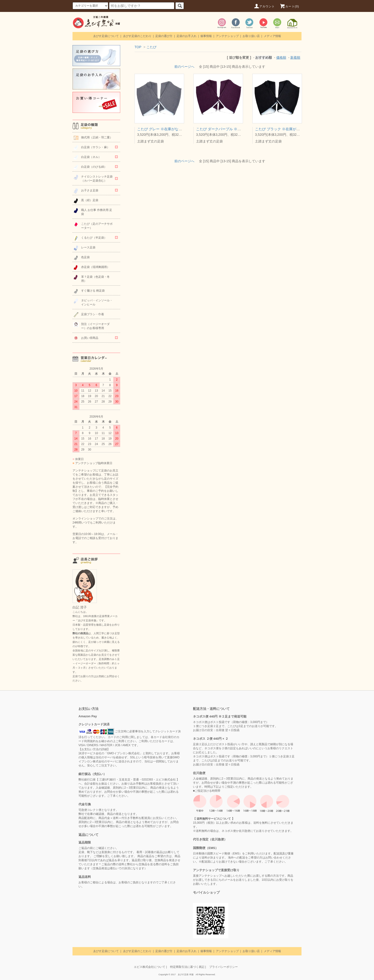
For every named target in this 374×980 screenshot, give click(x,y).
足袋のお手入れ (187, 36)
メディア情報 (272, 36)
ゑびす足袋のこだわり (137, 36)
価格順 (281, 58)
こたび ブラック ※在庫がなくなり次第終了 (290, 129)
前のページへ (184, 67)
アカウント (264, 6)
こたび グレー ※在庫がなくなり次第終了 (170, 129)
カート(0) (289, 6)
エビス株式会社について (150, 967)
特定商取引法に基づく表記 (187, 967)
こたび (151, 47)
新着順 (295, 58)
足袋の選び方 (164, 36)
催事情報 (206, 36)
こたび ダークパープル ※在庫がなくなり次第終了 (236, 129)
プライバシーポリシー (223, 967)
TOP (138, 47)
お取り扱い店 (251, 36)
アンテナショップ (227, 36)
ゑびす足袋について (106, 36)
